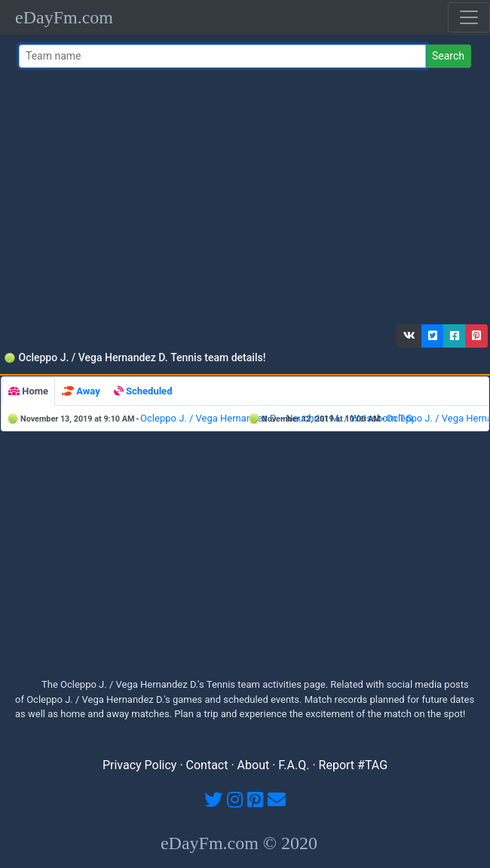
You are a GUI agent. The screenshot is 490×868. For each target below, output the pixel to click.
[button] (409, 336)
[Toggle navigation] (469, 17)
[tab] (28, 391)
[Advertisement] (243, 200)
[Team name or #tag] (222, 56)
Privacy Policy (140, 765)
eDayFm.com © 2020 (239, 843)
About (254, 765)
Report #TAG (354, 765)
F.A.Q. (294, 765)
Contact (207, 765)
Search (448, 56)
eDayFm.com (64, 17)
